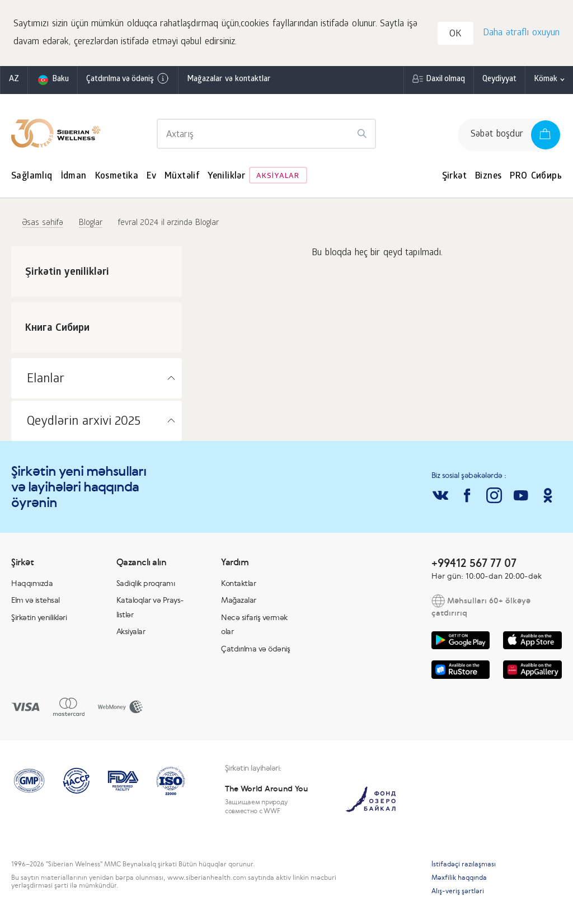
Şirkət (454, 178)
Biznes (488, 178)
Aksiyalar (278, 178)
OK (457, 36)
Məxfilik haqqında (459, 879)
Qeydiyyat (499, 81)
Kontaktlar (238, 584)
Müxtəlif (182, 178)
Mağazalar (239, 601)
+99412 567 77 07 (474, 564)
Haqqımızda (32, 584)
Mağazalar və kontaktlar (229, 81)
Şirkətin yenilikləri (39, 618)
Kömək (546, 81)
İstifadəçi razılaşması (464, 865)
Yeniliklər (226, 178)
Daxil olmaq (445, 81)
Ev (151, 178)
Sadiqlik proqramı (146, 584)
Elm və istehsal (36, 601)
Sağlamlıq (32, 178)
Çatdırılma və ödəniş (128, 80)
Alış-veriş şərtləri (458, 892)
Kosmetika (117, 178)
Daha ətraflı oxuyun (521, 34)
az (14, 81)
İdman (74, 178)
